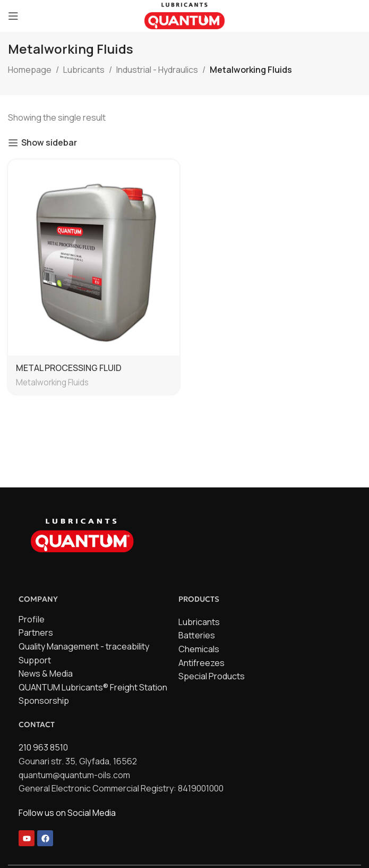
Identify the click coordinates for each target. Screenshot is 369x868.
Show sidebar (49, 143)
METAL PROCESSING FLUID (69, 368)
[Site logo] (184, 15)
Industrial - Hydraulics (157, 70)
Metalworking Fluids (52, 382)
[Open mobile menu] (13, 16)
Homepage (30, 70)
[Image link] (82, 534)
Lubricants (84, 70)
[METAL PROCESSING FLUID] (94, 258)
